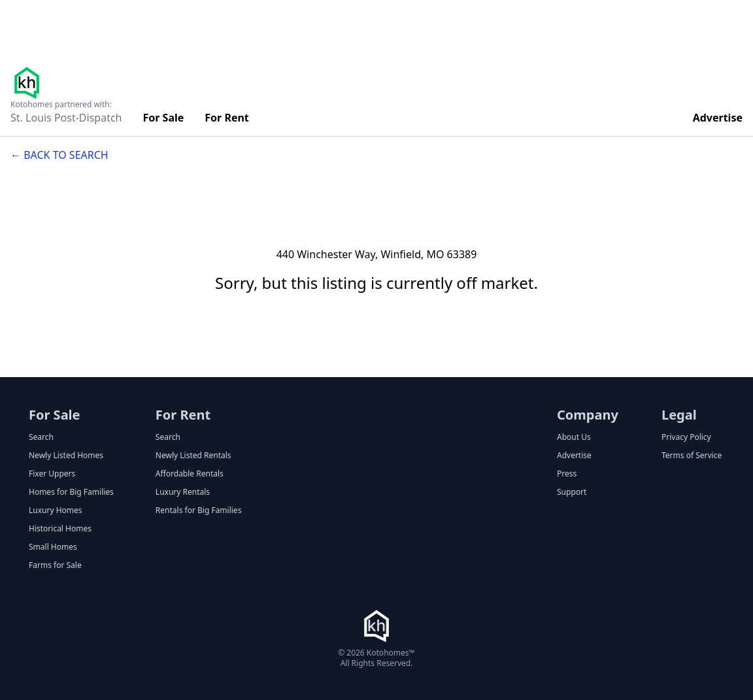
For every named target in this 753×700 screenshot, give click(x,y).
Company (588, 415)
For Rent (227, 118)
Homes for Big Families (71, 492)
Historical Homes (60, 529)
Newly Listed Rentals (193, 456)
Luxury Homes (56, 510)
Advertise (718, 118)
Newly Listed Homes (66, 456)
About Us (574, 437)
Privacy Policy (686, 437)
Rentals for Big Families (199, 510)
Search (41, 437)
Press (567, 474)
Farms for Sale (55, 565)
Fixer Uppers (52, 474)
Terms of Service (692, 456)
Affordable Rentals (190, 474)
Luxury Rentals (183, 492)
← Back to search (59, 155)
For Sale (164, 118)
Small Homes (53, 547)
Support (572, 492)
